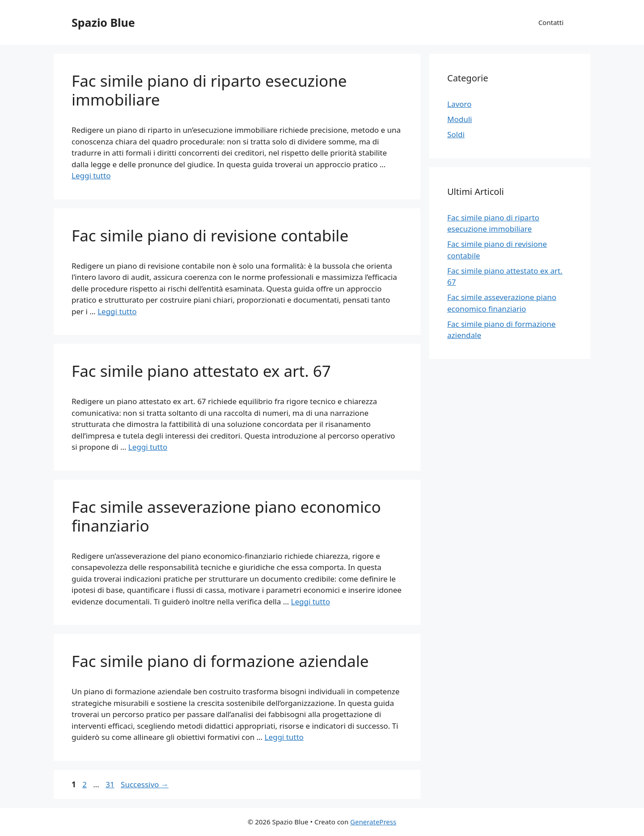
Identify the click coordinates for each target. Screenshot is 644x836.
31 (111, 784)
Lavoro (459, 104)
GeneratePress (373, 822)
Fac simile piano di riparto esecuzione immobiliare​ (209, 90)
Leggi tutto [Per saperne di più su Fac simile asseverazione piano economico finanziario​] (311, 602)
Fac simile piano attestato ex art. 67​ (201, 371)
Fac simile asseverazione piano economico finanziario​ (226, 516)
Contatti (551, 22)
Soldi (456, 134)
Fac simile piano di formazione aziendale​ (220, 661)
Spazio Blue (103, 22)
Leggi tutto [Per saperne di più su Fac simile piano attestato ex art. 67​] (148, 447)
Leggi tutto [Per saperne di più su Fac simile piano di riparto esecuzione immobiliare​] (91, 175)
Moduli (460, 119)
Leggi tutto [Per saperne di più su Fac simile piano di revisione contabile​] (117, 311)
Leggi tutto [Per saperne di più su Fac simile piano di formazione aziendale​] (284, 737)
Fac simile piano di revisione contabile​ (210, 235)
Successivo (145, 784)
